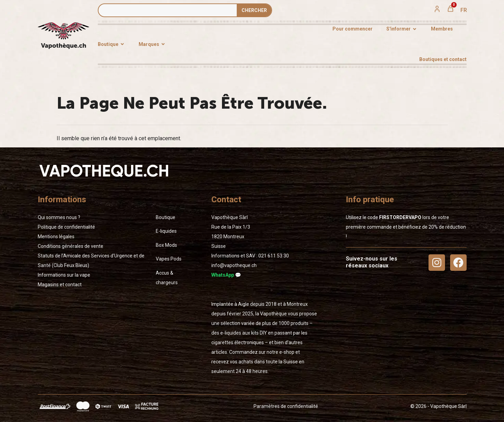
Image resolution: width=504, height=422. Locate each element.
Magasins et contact (60, 285)
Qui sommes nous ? (59, 217)
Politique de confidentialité (66, 227)
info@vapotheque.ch (234, 265)
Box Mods (166, 245)
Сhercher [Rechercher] (254, 10)
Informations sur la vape (64, 275)
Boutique (166, 217)
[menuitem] (464, 10)
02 (274, 256)
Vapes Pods (169, 259)
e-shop (287, 352)
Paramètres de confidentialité (286, 406)
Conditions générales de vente (71, 246)
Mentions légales (56, 237)
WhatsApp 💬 (226, 275)
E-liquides (166, 231)
